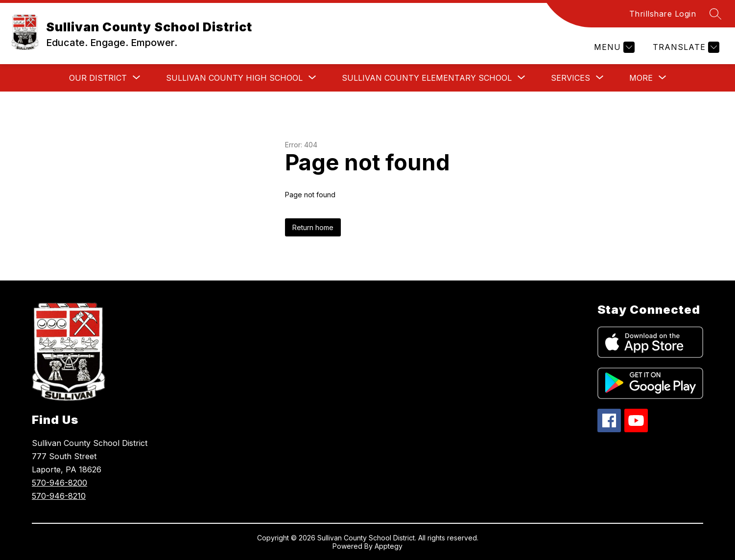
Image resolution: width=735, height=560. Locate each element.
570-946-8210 (59, 496)
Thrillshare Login (663, 14)
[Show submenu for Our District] (98, 78)
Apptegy (389, 546)
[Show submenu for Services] (570, 78)
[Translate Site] (685, 47)
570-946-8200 (59, 483)
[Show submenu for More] (641, 78)
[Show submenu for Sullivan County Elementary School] (427, 78)
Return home (313, 227)
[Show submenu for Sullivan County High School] (234, 78)
